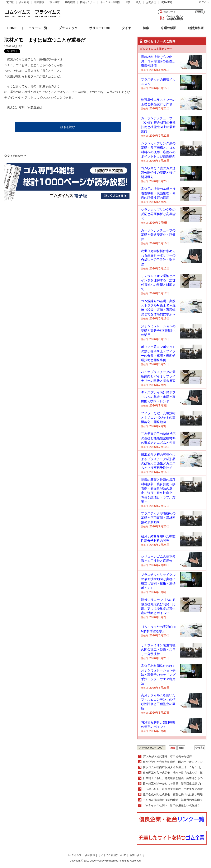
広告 (128, 2)
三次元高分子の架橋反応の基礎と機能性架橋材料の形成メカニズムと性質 (158, 438)
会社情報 (90, 855)
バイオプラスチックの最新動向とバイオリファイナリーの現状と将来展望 (158, 376)
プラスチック (68, 28)
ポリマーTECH (100, 28)
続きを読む (68, 127)
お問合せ (151, 2)
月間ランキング (181, 748)
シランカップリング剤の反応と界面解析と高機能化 (158, 214)
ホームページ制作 (110, 2)
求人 (138, 2)
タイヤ (126, 28)
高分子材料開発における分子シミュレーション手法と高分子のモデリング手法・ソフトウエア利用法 (158, 675)
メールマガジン (171, 18)
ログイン (204, 2)
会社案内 (24, 2)
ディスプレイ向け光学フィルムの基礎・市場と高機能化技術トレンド (158, 397)
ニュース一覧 (38, 28)
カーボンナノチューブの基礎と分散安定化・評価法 (158, 235)
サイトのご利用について (112, 855)
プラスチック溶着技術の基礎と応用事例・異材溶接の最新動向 (158, 518)
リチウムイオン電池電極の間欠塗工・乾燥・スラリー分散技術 (158, 649)
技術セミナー (88, 2)
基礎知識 (70, 2)
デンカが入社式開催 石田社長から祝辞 (167, 756)
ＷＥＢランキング (200, 748)
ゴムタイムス (74, 855)
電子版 (10, 2)
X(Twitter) (167, 2)
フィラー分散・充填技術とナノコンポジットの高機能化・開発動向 (158, 417)
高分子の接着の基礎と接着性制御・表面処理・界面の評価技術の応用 (158, 193)
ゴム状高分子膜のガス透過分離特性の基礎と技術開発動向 (158, 172)
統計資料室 (196, 28)
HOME (12, 28)
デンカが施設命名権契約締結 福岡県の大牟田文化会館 (177, 800)
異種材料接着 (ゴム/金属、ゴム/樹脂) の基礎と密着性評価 (158, 61)
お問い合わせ (137, 855)
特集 (146, 28)
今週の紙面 (168, 28)
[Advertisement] (84, 70)
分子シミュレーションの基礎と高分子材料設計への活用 (158, 330)
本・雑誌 (55, 2)
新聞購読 (39, 2)
